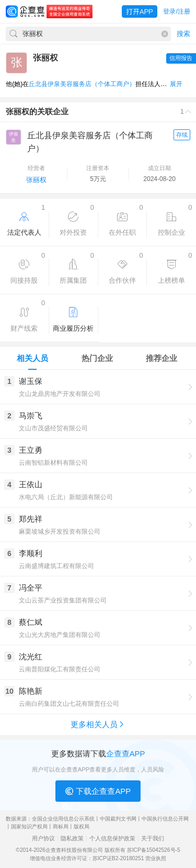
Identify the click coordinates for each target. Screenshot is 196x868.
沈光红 (31, 656)
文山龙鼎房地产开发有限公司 (60, 394)
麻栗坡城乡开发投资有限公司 (60, 532)
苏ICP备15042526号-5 (154, 850)
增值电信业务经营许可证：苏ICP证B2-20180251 (87, 858)
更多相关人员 (98, 724)
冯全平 (31, 588)
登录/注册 (176, 11)
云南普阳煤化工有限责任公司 (60, 669)
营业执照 (156, 858)
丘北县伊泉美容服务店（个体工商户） (82, 84)
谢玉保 (31, 381)
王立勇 (31, 450)
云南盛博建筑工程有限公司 (56, 566)
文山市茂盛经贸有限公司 (53, 428)
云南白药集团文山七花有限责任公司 (69, 704)
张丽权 (36, 180)
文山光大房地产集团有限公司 (60, 635)
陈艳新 (31, 691)
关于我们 (153, 839)
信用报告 (181, 58)
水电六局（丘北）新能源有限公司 (66, 497)
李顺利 (31, 553)
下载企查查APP (98, 791)
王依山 (31, 484)
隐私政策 (72, 839)
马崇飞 (31, 415)
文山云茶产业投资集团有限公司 (63, 600)
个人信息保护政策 (112, 839)
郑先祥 (31, 519)
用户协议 (43, 839)
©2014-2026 (31, 850)
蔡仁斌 (31, 622)
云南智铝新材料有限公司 (53, 463)
